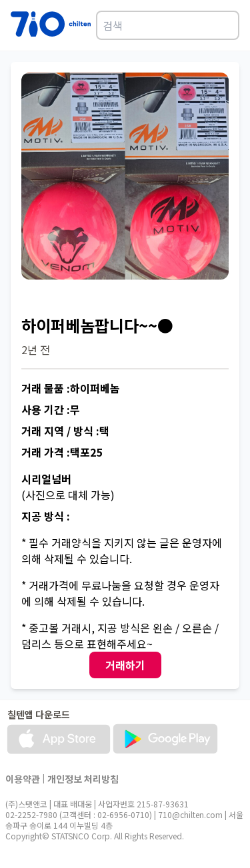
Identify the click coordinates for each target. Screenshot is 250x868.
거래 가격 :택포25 (62, 452)
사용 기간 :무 (51, 409)
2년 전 (36, 349)
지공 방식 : (46, 516)
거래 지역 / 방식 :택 (65, 431)
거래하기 (125, 665)
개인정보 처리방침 (83, 779)
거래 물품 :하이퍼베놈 (71, 388)
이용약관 (23, 779)
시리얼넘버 (46, 479)
